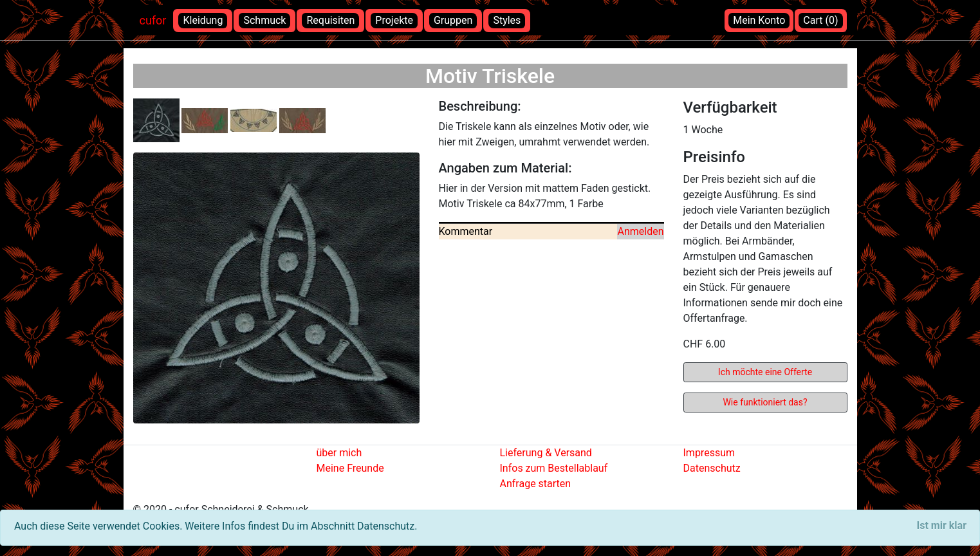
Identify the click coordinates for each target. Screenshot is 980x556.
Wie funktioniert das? (765, 402)
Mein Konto (759, 20)
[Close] (942, 526)
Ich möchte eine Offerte (765, 372)
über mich (339, 453)
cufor (153, 20)
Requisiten (330, 20)
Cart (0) (820, 20)
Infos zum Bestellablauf (554, 468)
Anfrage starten (536, 484)
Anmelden (640, 231)
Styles (507, 20)
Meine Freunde (350, 468)
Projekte (394, 20)
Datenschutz (712, 468)
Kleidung (203, 20)
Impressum (709, 453)
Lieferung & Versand (546, 453)
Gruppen (453, 20)
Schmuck (264, 20)
